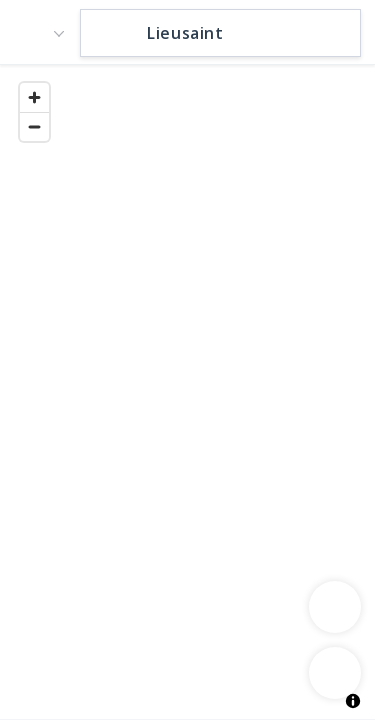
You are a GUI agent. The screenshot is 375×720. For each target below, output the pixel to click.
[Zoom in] (34, 97)
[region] (187, 391)
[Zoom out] (34, 126)
